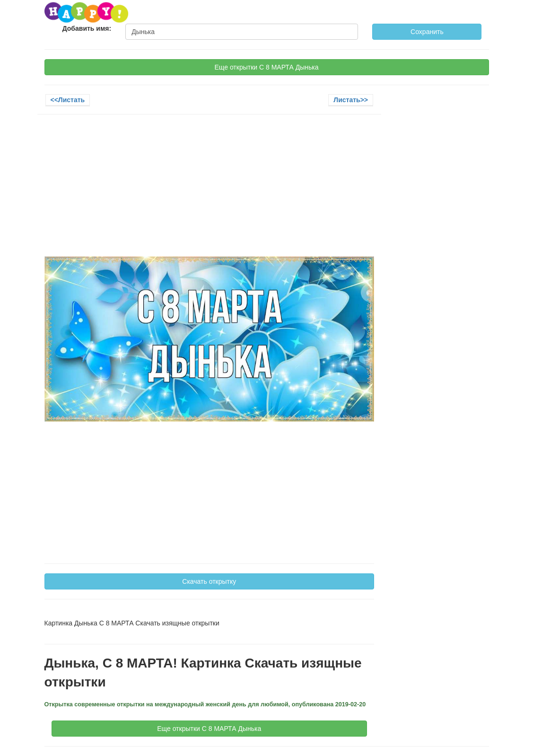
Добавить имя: (87, 28)
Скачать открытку (209, 581)
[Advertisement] (210, 190)
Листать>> (351, 100)
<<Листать (68, 100)
